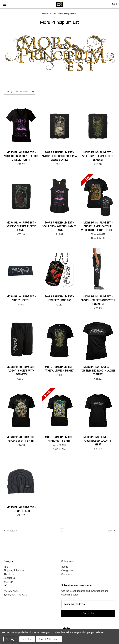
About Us (9, 574)
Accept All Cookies (49, 639)
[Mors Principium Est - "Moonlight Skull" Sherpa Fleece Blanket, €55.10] (59, 126)
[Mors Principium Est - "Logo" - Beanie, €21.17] (21, 481)
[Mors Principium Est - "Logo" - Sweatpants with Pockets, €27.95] (98, 270)
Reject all (27, 639)
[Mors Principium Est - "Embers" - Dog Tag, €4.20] (59, 270)
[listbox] (25, 92)
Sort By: (9, 92)
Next (111, 531)
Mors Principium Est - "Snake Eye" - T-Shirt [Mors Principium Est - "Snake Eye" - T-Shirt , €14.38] (21, 439)
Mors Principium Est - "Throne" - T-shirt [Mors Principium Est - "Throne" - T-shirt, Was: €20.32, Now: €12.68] (59, 439)
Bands (65, 567)
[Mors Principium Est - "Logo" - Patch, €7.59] (21, 270)
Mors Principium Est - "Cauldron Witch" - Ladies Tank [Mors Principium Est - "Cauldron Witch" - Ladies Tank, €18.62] (59, 226)
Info (6, 567)
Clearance (67, 574)
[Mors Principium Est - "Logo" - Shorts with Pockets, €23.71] (21, 340)
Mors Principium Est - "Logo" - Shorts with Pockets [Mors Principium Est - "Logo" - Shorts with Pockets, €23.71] (21, 371)
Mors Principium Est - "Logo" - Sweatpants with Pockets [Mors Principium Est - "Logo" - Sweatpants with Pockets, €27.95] (98, 300)
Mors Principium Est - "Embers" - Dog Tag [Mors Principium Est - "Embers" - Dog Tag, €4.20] (59, 298)
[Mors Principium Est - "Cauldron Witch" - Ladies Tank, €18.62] (59, 196)
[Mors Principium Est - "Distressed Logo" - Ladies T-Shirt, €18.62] (98, 340)
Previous (10, 531)
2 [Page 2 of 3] (62, 531)
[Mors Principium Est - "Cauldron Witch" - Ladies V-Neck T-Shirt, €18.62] (21, 126)
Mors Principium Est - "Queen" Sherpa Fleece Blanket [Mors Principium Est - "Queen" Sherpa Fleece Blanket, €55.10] (21, 226)
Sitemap (8, 582)
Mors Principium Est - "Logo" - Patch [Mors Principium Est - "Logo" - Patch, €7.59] (21, 298)
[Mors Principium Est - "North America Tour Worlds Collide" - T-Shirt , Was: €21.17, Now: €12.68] (98, 196)
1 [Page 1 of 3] (56, 531)
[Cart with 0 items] (115, 4)
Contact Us (10, 578)
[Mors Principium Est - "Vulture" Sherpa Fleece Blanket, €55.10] (98, 126)
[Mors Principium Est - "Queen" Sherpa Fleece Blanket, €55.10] (21, 196)
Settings (11, 639)
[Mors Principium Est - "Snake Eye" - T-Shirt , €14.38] (21, 411)
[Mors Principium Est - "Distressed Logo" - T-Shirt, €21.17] (98, 411)
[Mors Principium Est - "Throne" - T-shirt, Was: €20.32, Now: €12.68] (59, 411)
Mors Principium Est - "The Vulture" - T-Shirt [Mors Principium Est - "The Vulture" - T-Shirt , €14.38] (59, 369)
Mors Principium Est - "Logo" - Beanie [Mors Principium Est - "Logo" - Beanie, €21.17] (21, 509)
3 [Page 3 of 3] (68, 531)
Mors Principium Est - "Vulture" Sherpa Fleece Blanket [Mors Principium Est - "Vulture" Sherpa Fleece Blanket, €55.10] (98, 156)
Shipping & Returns (14, 570)
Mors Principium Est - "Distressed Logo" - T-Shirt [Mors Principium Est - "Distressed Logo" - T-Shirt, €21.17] (98, 441)
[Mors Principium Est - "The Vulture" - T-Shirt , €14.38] (59, 340)
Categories (67, 570)
